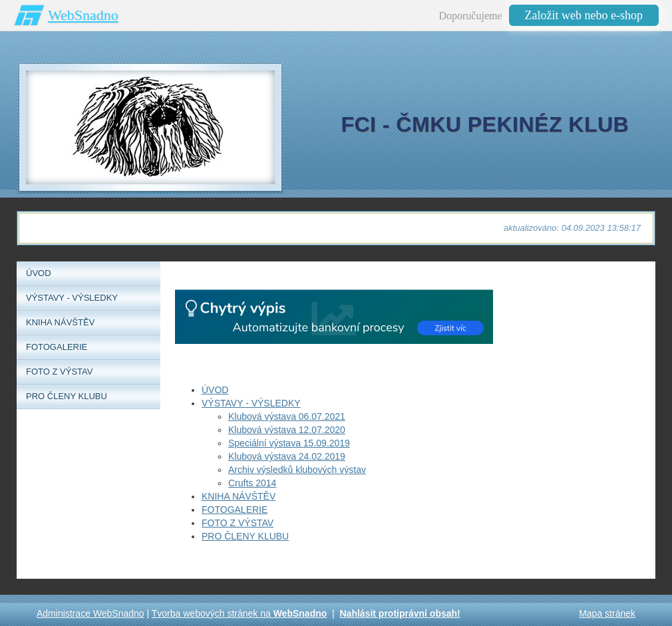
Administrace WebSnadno (90, 613)
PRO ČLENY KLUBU (245, 536)
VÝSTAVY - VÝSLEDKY (251, 403)
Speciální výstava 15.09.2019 (289, 443)
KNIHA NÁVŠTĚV (239, 496)
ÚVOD (215, 390)
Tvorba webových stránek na (240, 613)
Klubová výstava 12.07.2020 (287, 430)
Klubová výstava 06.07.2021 (287, 416)
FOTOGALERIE (235, 510)
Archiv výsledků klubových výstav (297, 470)
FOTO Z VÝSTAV (238, 523)
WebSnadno (83, 15)
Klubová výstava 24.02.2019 (287, 456)
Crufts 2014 (252, 483)
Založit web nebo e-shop (584, 15)
